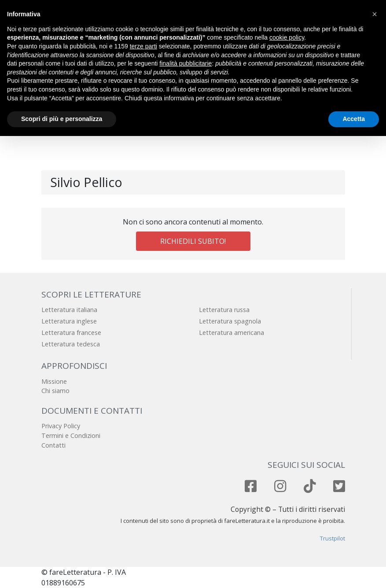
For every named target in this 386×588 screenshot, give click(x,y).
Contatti (53, 445)
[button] (375, 14)
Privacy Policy (61, 426)
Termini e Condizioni (71, 435)
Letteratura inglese (69, 321)
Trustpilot (333, 538)
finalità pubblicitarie (186, 63)
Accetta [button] (354, 119)
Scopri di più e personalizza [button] (62, 119)
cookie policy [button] (287, 37)
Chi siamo (55, 391)
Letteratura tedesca (71, 344)
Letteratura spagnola (230, 321)
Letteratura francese (71, 333)
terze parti (143, 46)
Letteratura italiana (69, 310)
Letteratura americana (232, 333)
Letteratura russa (224, 310)
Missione (54, 381)
